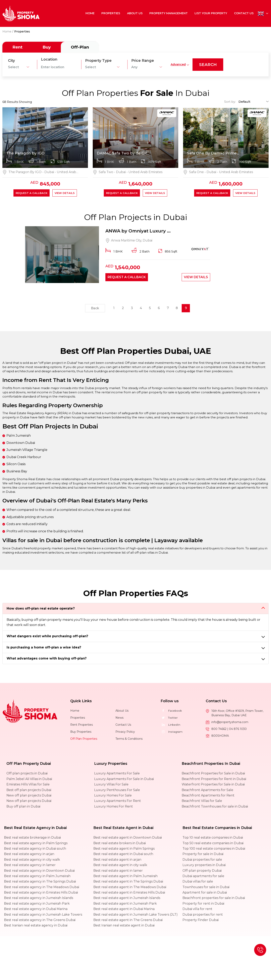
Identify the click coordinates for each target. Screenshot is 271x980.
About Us (135, 13)
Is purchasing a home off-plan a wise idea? (44, 648)
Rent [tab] (17, 47)
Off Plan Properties (84, 739)
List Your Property (211, 13)
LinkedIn (170, 725)
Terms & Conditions (129, 739)
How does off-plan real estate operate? (41, 609)
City (11, 61)
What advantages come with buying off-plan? (47, 659)
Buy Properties (81, 732)
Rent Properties (82, 725)
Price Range (143, 61)
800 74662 (219, 729)
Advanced (178, 64)
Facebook (171, 711)
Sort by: (230, 102)
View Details (65, 193)
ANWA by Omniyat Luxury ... (138, 231)
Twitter (169, 718)
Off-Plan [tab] (80, 47)
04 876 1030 (238, 729)
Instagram (172, 732)
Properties (111, 13)
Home (90, 13)
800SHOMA (220, 736)
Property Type (98, 61)
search (208, 65)
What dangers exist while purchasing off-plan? (47, 637)
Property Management (169, 13)
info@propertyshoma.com (230, 722)
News (119, 718)
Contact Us (244, 13)
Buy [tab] (47, 47)
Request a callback (32, 193)
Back (95, 309)
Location (49, 59)
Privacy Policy (125, 732)
